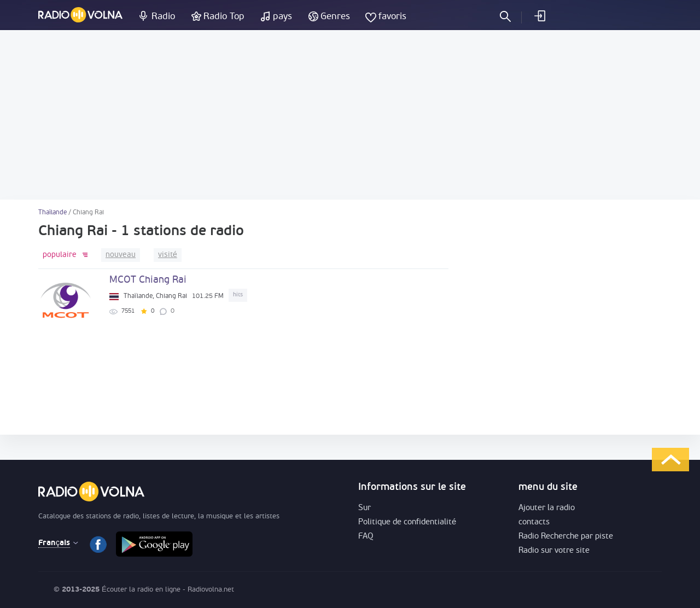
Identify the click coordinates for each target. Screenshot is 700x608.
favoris (392, 17)
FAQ (366, 537)
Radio (163, 17)
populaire (60, 255)
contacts (534, 522)
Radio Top (224, 17)
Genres (335, 17)
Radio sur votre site (554, 551)
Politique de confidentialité (407, 522)
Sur (364, 508)
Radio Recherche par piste (566, 537)
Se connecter (539, 16)
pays (282, 17)
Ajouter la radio (547, 508)
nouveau (121, 255)
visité (168, 255)
